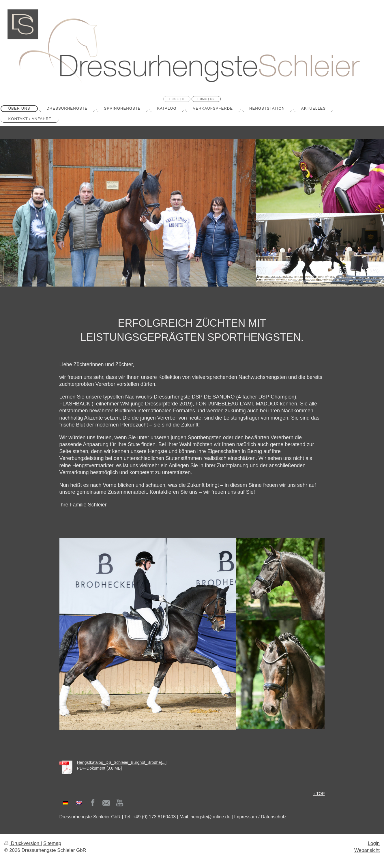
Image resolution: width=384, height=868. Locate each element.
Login (374, 843)
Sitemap (52, 843)
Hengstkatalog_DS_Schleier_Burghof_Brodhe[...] (122, 762)
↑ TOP (319, 794)
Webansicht (367, 850)
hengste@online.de (210, 817)
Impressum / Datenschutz (260, 817)
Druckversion (23, 843)
